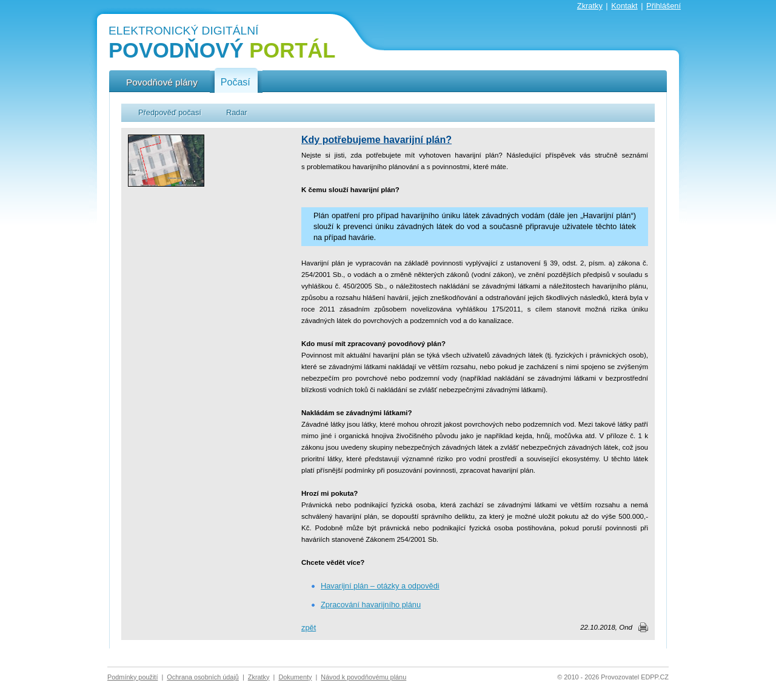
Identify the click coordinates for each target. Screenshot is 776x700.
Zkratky (590, 6)
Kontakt (624, 6)
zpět (309, 628)
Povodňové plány (162, 82)
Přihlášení (664, 6)
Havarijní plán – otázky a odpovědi (380, 586)
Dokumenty (295, 677)
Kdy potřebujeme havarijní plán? (376, 140)
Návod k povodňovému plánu (363, 677)
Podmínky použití (132, 677)
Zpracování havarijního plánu (371, 605)
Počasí (236, 82)
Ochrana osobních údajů (203, 677)
